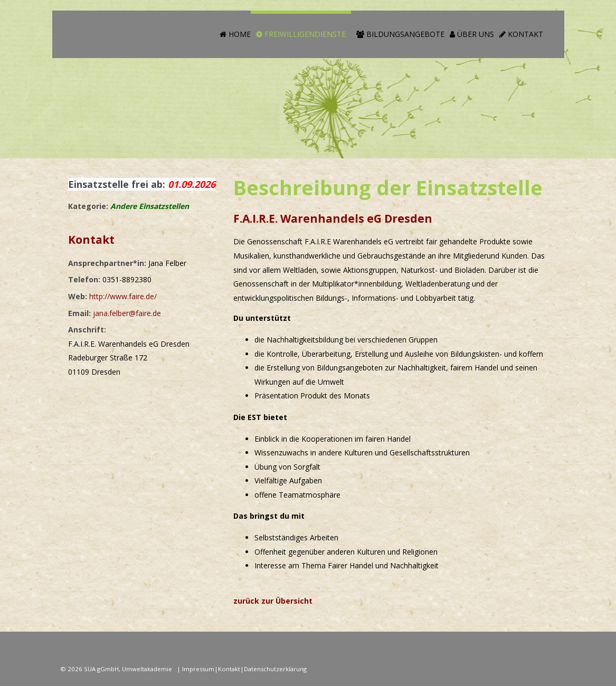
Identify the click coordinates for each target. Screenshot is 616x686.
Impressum (198, 669)
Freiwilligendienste (301, 34)
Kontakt (521, 34)
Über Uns (472, 34)
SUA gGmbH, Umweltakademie (129, 669)
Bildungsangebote (400, 34)
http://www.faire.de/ (123, 296)
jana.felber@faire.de (127, 313)
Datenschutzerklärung (275, 669)
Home (235, 34)
